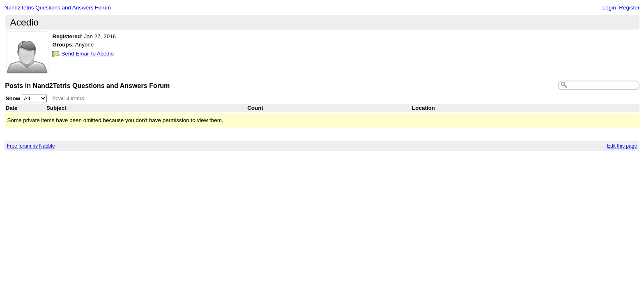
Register (629, 8)
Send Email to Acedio (87, 54)
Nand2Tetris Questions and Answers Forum (58, 8)
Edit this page (622, 146)
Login (609, 8)
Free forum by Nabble (31, 146)
